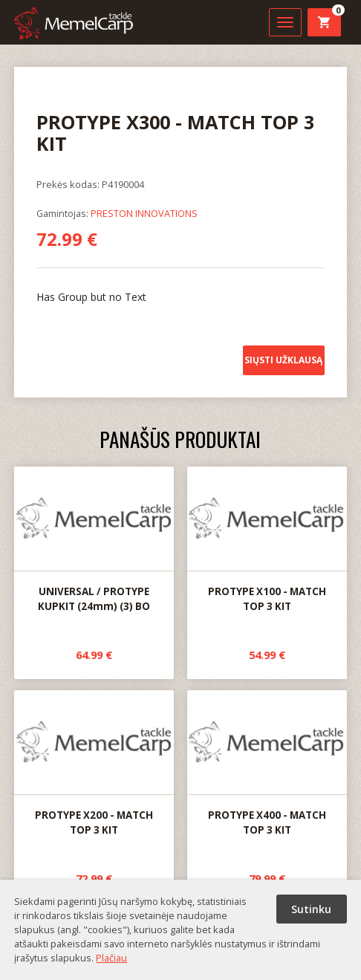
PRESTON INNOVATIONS (144, 213)
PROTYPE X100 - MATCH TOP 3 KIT (267, 540)
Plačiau (111, 958)
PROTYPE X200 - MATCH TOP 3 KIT (94, 764)
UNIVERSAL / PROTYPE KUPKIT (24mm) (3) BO (94, 540)
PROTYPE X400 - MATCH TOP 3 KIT (267, 764)
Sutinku (311, 909)
